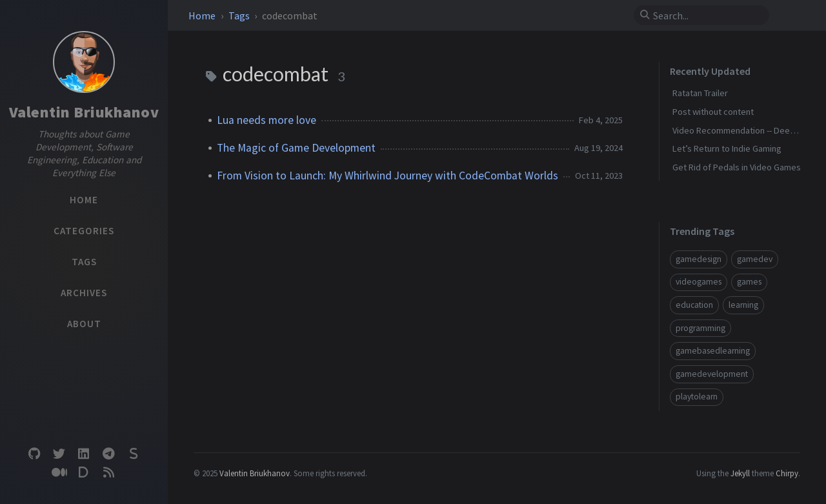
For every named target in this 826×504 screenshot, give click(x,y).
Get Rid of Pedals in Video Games (737, 167)
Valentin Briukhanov (84, 112)
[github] (34, 454)
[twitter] (59, 454)
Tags (240, 15)
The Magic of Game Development (296, 148)
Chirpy (787, 473)
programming (700, 328)
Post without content (713, 112)
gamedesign (699, 259)
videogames (699, 282)
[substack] (134, 454)
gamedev (755, 259)
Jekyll (740, 473)
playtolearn (697, 397)
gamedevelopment (712, 374)
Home (203, 15)
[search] (707, 15)
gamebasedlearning (713, 351)
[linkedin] (84, 454)
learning (743, 305)
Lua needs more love (267, 120)
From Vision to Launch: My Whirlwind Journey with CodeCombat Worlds (388, 176)
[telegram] (108, 454)
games (749, 282)
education (694, 305)
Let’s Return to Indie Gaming (727, 148)
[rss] (108, 473)
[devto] (84, 473)
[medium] (59, 473)
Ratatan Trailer (700, 93)
